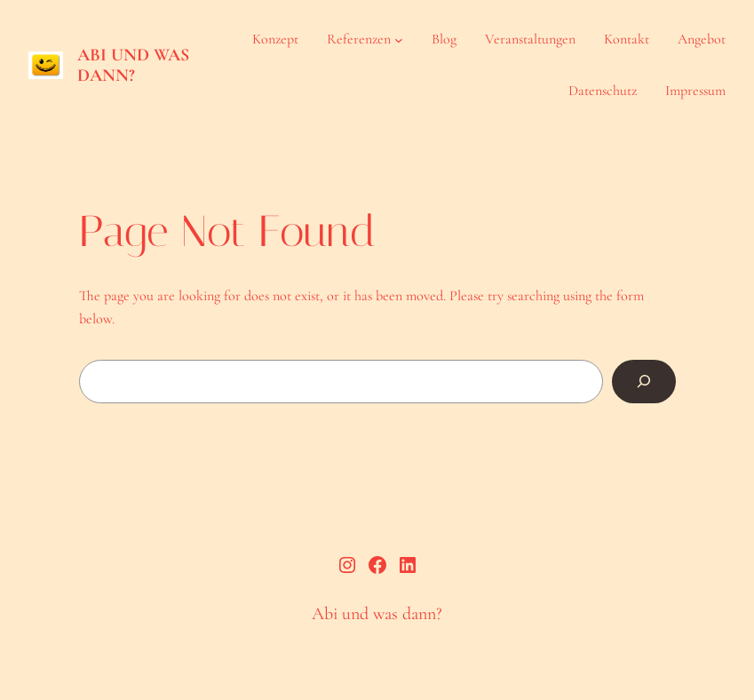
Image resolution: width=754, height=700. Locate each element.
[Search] (643, 382)
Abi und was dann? (133, 65)
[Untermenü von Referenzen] (399, 40)
